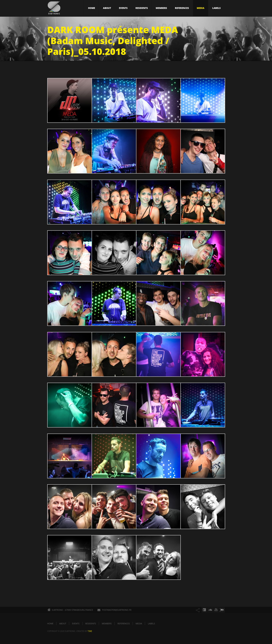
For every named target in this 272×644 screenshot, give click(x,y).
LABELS (216, 8)
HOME (92, 8)
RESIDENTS (142, 8)
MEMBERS (161, 8)
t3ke (90, 631)
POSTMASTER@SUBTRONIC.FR (117, 610)
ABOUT (107, 8)
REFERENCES (182, 8)
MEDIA (201, 8)
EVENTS (123, 8)
